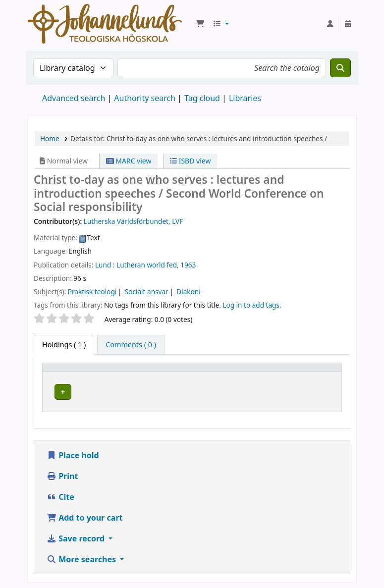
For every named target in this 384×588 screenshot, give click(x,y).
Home (50, 138)
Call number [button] (265, 376)
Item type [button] (64, 381)
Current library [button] (141, 381)
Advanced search (74, 98)
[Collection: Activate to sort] (219, 376)
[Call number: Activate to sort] (274, 376)
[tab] (131, 345)
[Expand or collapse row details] (321, 411)
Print (62, 495)
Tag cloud (202, 98)
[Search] (340, 68)
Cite (60, 516)
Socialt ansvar (147, 292)
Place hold (73, 475)
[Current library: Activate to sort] (151, 376)
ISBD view (190, 161)
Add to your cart (85, 537)
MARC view (129, 161)
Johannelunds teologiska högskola (148, 405)
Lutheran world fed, (148, 265)
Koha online (105, 24)
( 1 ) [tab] (64, 345)
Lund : (105, 265)
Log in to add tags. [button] (252, 305)
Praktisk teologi (92, 292)
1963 (188, 265)
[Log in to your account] (330, 24)
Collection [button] (213, 381)
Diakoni (188, 292)
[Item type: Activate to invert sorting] (77, 376)
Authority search (145, 98)
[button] (200, 24)
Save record (77, 558)
